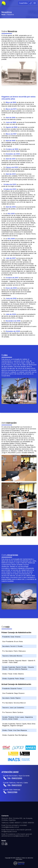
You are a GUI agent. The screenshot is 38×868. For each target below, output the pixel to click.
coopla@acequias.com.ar (10, 827)
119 (9, 785)
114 (9, 778)
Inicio (3, 15)
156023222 (17, 785)
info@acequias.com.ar (9, 831)
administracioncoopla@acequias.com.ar (15, 836)
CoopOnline (23, 3)
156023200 (17, 778)
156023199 (12, 792)
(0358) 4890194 (28, 823)
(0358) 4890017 (15, 823)
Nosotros (11, 15)
